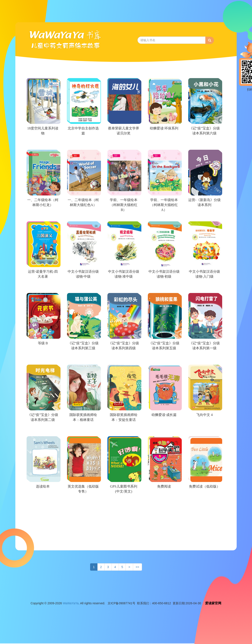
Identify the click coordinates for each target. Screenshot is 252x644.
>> (137, 567)
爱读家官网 (213, 603)
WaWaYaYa (71, 603)
